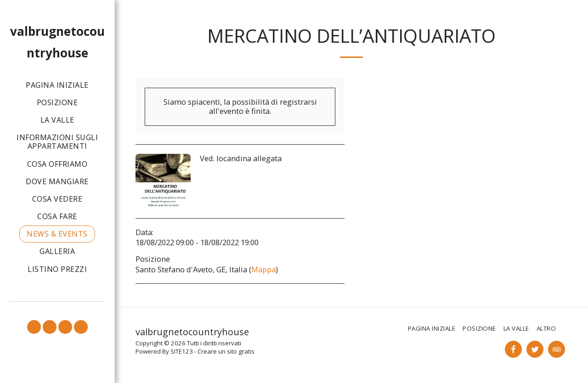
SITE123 (182, 351)
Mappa (263, 269)
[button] (34, 327)
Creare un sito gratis (226, 351)
